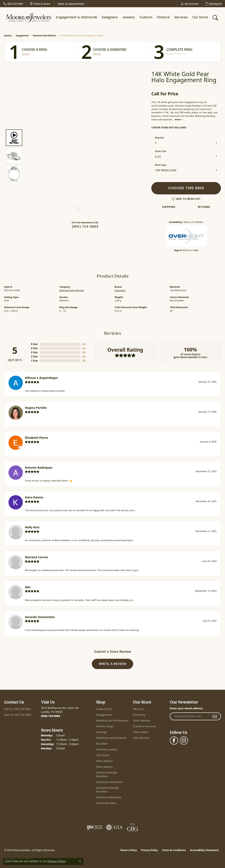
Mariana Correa (36, 557)
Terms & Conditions (174, 850)
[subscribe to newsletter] (215, 716)
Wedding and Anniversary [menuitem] (112, 720)
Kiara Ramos (34, 497)
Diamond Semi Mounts (45, 35)
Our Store (200, 18)
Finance (163, 18)
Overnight (120, 290)
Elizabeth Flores (37, 438)
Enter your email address (186, 708)
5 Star (34, 344)
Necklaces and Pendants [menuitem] (111, 738)
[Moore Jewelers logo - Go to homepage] (29, 18)
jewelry (8, 35)
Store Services (142, 720)
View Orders (141, 732)
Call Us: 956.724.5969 (17, 709)
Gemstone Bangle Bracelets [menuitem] (107, 790)
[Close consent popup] (80, 861)
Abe (28, 587)
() (84, 344)
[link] (13, 4)
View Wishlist (141, 738)
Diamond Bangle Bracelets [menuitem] (107, 774)
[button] (189, 4)
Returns (204, 207)
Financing (139, 715)
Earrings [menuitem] (101, 732)
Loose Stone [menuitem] (104, 709)
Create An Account (145, 726)
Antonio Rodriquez (39, 468)
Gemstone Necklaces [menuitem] (109, 782)
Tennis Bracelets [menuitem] (106, 803)
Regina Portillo (36, 408)
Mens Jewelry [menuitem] (104, 761)
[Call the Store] (51, 716)
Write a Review (112, 664)
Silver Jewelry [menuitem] (104, 767)
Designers (110, 18)
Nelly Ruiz (32, 527)
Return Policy (129, 850)
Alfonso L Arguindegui (41, 378)
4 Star (34, 348)
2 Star (34, 357)
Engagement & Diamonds (76, 18)
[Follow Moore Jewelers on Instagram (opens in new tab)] (184, 740)
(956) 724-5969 (85, 227)
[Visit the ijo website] (94, 827)
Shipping (169, 207)
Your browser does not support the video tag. (84, 109)
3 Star (34, 352)
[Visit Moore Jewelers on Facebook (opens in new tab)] (174, 740)
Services (181, 18)
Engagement (22, 35)
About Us (139, 709)
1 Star (34, 361)
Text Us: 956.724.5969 (18, 715)
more (179, 119)
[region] (84, 156)
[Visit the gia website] (114, 827)
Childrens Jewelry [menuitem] (107, 749)
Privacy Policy (149, 850)
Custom (146, 18)
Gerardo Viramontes (40, 617)
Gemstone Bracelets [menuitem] (109, 797)
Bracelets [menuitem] (102, 744)
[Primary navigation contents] (132, 18)
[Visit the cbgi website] (133, 827)
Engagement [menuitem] (104, 715)
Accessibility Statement (204, 850)
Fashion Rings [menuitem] (105, 726)
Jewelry (129, 18)
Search (26, 54)
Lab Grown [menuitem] (103, 755)
